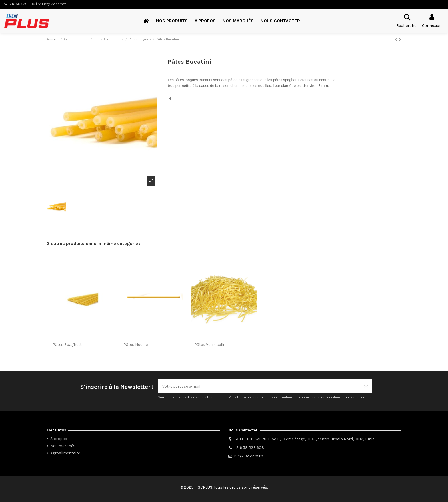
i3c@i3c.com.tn (249, 456)
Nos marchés (63, 446)
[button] (172, 21)
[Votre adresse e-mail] (259, 386)
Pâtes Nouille (136, 345)
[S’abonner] (366, 386)
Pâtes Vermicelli (209, 345)
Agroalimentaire (65, 453)
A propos (59, 439)
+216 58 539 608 (249, 448)
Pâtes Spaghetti (68, 345)
